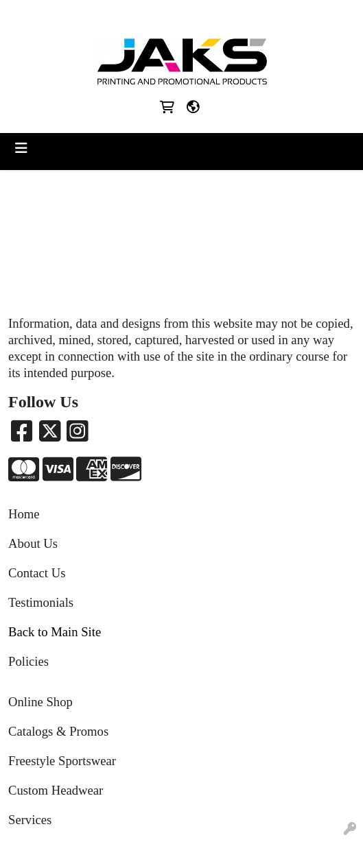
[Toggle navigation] (21, 148)
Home (24, 514)
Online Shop (40, 702)
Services (30, 820)
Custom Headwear (56, 790)
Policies (28, 661)
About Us (33, 543)
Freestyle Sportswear (62, 761)
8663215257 (121, 15)
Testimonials (41, 602)
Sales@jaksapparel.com (210, 15)
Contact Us (37, 573)
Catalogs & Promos (58, 731)
